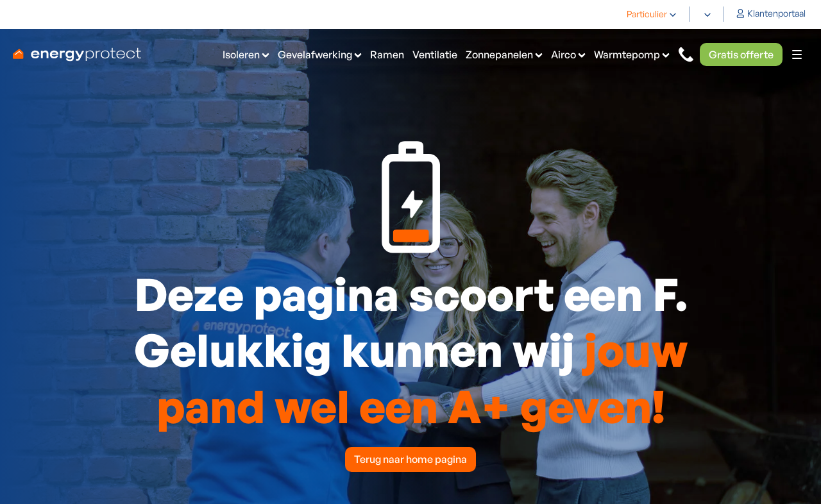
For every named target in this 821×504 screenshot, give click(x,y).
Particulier (647, 14)
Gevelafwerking (315, 55)
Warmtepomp (627, 55)
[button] (652, 14)
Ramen (387, 55)
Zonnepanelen (499, 55)
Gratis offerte (741, 55)
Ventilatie (435, 55)
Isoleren (241, 55)
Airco (563, 55)
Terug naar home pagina (410, 459)
